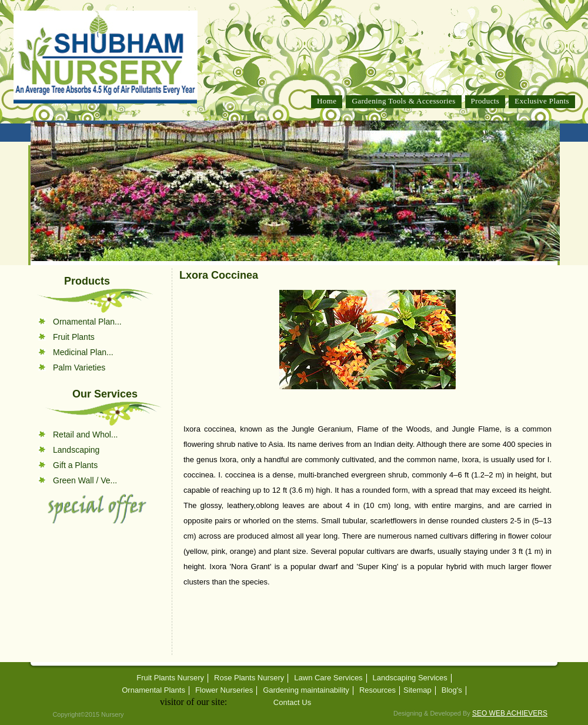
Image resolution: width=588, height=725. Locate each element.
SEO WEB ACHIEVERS (510, 713)
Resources (377, 690)
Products (485, 101)
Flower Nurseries (224, 690)
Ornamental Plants (153, 690)
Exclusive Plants (542, 101)
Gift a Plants (75, 465)
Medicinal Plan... (83, 352)
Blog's (452, 690)
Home (327, 101)
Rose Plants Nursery (249, 678)
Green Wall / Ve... (85, 480)
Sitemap (417, 690)
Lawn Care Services (328, 678)
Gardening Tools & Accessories (403, 101)
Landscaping (76, 450)
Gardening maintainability (306, 690)
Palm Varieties (79, 367)
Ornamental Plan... (87, 322)
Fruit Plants (74, 337)
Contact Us (292, 703)
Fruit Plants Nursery (170, 678)
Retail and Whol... (86, 435)
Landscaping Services (410, 678)
